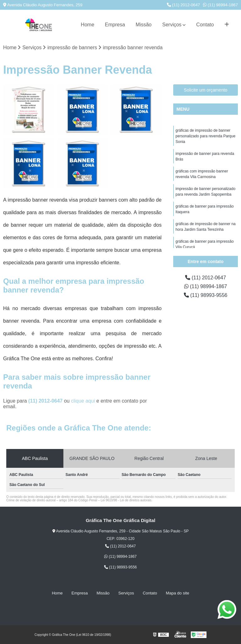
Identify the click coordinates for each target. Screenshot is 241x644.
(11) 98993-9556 (206, 295)
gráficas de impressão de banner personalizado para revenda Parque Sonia (205, 136)
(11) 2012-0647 (184, 5)
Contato (205, 25)
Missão (144, 25)
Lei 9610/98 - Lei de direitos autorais (126, 500)
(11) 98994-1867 (220, 5)
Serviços (172, 25)
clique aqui (83, 401)
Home (88, 25)
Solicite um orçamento (206, 90)
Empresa (115, 25)
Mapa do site (177, 593)
